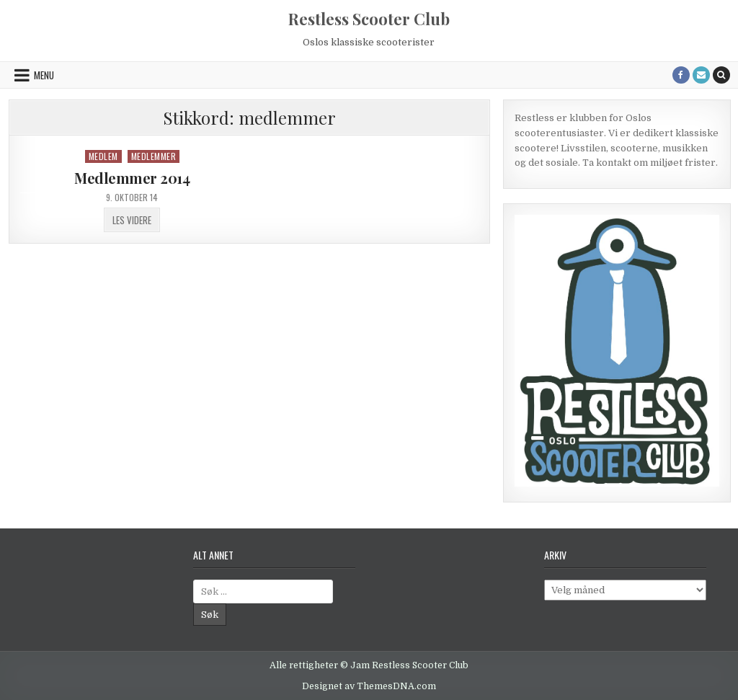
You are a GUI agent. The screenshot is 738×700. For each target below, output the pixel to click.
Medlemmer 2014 (132, 178)
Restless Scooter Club (369, 19)
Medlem (103, 156)
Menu (44, 75)
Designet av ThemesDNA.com (369, 686)
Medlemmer (154, 156)
